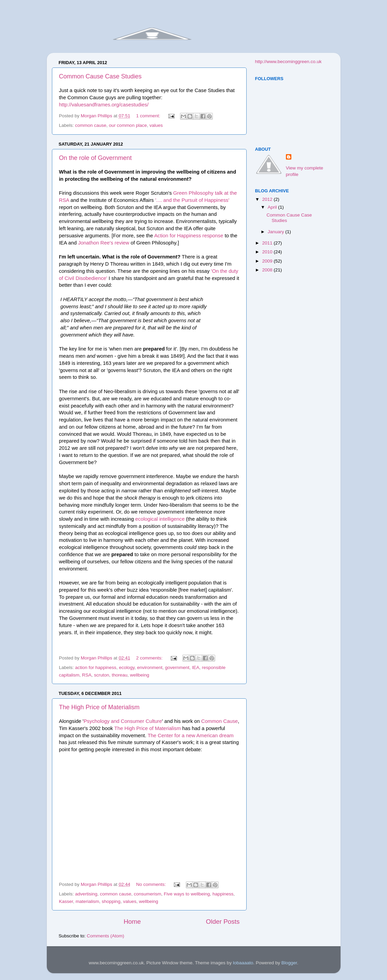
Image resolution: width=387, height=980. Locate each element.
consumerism (148, 894)
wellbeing (139, 675)
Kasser (66, 901)
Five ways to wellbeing (187, 894)
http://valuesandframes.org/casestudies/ (104, 105)
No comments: (151, 884)
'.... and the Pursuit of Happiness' (192, 200)
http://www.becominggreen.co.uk (288, 62)
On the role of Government (95, 158)
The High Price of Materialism (99, 707)
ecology (127, 667)
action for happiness (96, 667)
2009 (268, 261)
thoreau (120, 675)
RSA (87, 675)
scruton (101, 675)
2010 (268, 252)
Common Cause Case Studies (100, 76)
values (156, 125)
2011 (268, 243)
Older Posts (223, 922)
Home (132, 922)
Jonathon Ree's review (104, 243)
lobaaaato (243, 963)
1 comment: (149, 116)
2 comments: (150, 658)
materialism (87, 901)
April (273, 207)
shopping (111, 901)
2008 (268, 270)
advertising (86, 894)
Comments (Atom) (106, 936)
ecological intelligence (160, 519)
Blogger (289, 963)
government (177, 667)
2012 (268, 199)
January (277, 232)
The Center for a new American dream (191, 736)
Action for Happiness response (189, 236)
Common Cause (219, 721)
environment (150, 667)
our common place (128, 125)
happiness (223, 894)
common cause (91, 125)
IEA (196, 667)
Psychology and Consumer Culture (123, 721)
